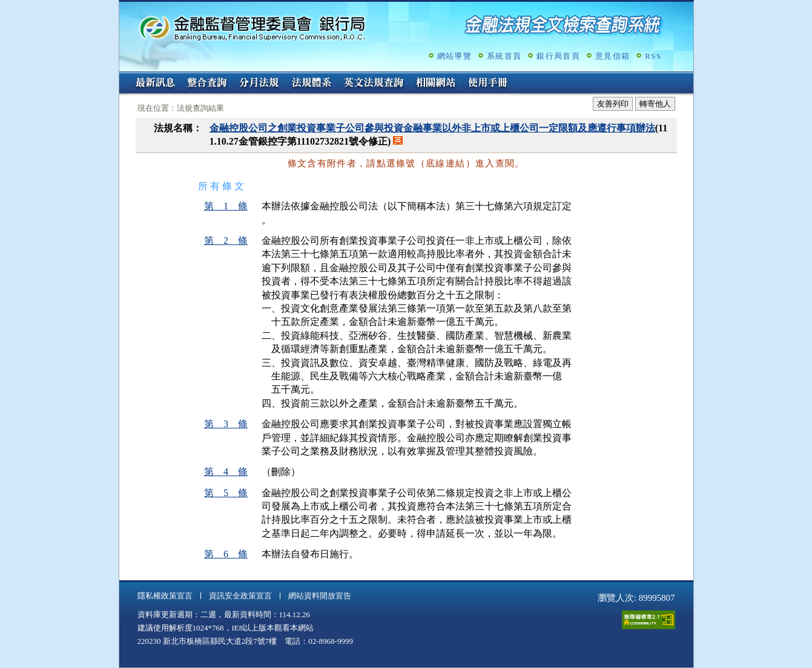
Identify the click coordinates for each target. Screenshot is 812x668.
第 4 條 (226, 472)
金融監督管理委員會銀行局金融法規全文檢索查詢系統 (253, 28)
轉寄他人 (655, 104)
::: (123, 77)
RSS (653, 56)
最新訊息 (155, 83)
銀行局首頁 (558, 56)
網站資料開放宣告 (320, 596)
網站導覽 (454, 56)
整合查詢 (207, 83)
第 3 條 (226, 424)
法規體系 (311, 83)
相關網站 (436, 83)
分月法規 (259, 83)
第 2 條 (226, 241)
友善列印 (613, 104)
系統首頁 (504, 56)
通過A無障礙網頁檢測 (649, 620)
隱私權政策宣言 (165, 596)
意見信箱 (612, 56)
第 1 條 (226, 206)
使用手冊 (488, 83)
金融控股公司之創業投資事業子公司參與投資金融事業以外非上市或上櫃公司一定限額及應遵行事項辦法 (432, 128)
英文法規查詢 (374, 83)
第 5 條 (226, 493)
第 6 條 (226, 554)
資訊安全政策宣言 (240, 596)
